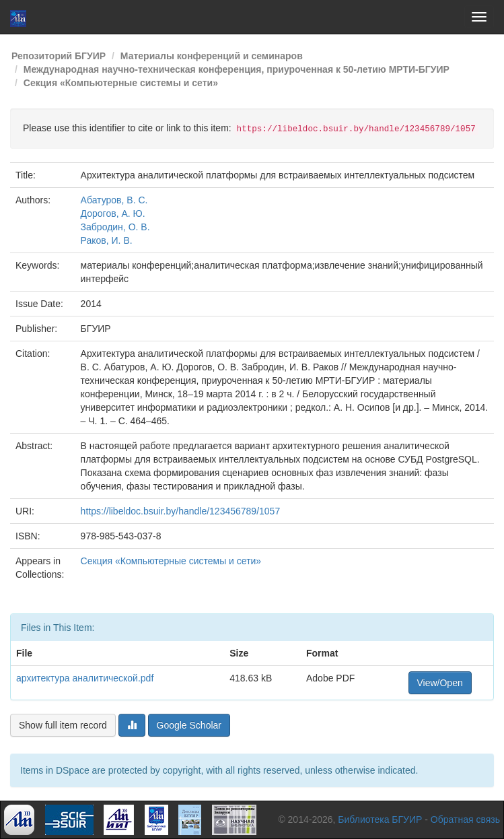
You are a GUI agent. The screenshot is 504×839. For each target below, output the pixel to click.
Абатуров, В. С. (114, 200)
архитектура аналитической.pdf (85, 678)
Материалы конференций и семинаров (212, 56)
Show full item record (63, 725)
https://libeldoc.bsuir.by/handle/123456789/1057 (181, 511)
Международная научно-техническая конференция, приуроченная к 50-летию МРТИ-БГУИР (237, 69)
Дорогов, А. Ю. (113, 213)
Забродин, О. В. (115, 227)
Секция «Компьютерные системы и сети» (121, 83)
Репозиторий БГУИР (59, 56)
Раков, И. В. (107, 240)
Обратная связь (465, 819)
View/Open (440, 683)
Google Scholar (189, 725)
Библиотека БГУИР (380, 819)
